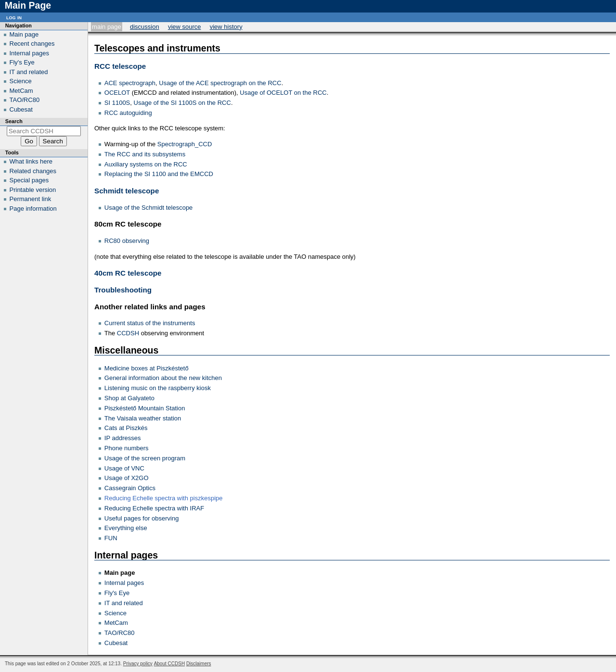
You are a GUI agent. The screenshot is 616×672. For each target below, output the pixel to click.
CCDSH (128, 333)
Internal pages (124, 583)
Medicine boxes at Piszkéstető (147, 368)
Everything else (126, 528)
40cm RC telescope (128, 273)
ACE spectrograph (130, 83)
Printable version (33, 190)
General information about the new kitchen (163, 378)
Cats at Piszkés (126, 428)
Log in (14, 17)
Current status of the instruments (150, 323)
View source (185, 27)
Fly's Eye (117, 593)
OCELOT (117, 93)
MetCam (116, 623)
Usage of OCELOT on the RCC (283, 93)
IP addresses (123, 438)
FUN (111, 538)
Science (115, 613)
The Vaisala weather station (143, 418)
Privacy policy (138, 664)
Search (14, 121)
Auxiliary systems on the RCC (146, 164)
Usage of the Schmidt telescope (149, 208)
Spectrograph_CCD (185, 144)
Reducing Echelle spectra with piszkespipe (164, 498)
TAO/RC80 (120, 633)
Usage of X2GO (127, 478)
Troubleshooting (123, 290)
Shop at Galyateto (129, 398)
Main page (120, 573)
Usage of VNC (124, 468)
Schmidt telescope (127, 191)
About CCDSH (169, 664)
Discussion (145, 27)
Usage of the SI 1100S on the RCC (182, 103)
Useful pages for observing (142, 518)
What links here (31, 161)
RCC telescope (120, 66)
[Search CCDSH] (44, 131)
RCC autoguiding (128, 113)
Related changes (33, 171)
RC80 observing (127, 241)
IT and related (124, 603)
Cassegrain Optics (130, 488)
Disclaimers (199, 664)
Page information (33, 209)
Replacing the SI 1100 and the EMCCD (159, 174)
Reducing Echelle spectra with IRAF (154, 508)
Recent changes (32, 44)
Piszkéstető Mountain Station (145, 408)
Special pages (29, 180)
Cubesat (116, 643)
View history (226, 27)
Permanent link (31, 199)
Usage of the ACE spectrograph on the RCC (220, 83)
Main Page (107, 27)
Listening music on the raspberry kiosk (158, 388)
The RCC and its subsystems (145, 154)
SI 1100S (117, 103)
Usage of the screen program (145, 458)
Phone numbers (127, 448)
